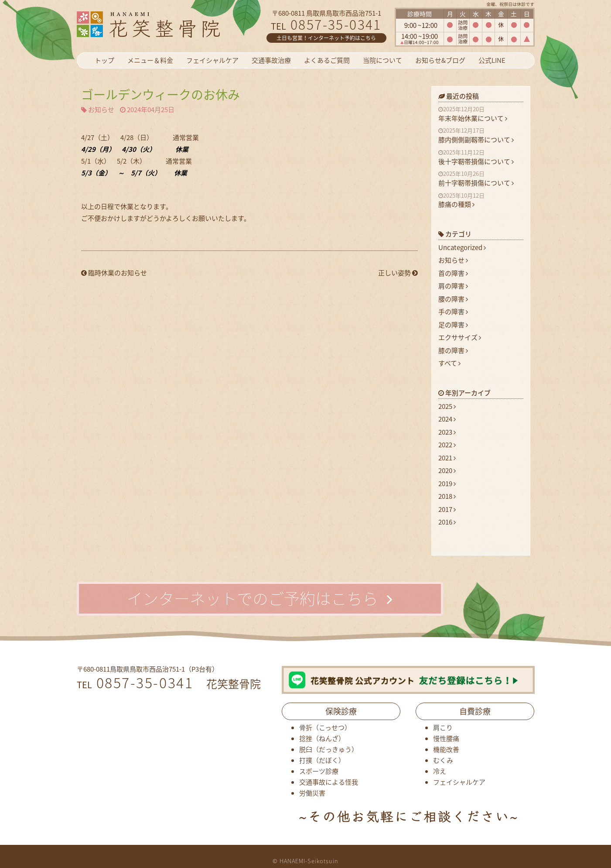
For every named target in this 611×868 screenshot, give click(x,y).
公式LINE (492, 60)
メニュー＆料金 (150, 60)
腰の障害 (453, 299)
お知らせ (101, 110)
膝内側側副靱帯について (481, 136)
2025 (447, 406)
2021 (447, 458)
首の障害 (453, 273)
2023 (447, 432)
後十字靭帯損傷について (481, 158)
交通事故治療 (271, 60)
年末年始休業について (481, 114)
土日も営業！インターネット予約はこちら (326, 38)
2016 (447, 522)
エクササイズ (460, 337)
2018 (447, 496)
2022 (447, 445)
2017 (447, 509)
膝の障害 (453, 350)
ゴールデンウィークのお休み (160, 94)
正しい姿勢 (398, 273)
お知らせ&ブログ (440, 60)
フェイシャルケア (212, 60)
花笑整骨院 (169, 24)
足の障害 (453, 325)
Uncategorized (462, 247)
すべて (449, 363)
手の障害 (453, 312)
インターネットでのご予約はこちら (260, 598)
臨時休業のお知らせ (114, 273)
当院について (382, 60)
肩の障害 (453, 286)
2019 (447, 484)
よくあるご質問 (327, 60)
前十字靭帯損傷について (481, 179)
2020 (447, 470)
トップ (104, 60)
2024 (447, 419)
